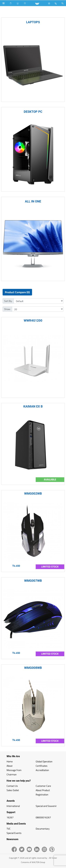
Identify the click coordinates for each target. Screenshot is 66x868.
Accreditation (42, 770)
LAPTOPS (33, 22)
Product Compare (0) (17, 292)
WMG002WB (33, 493)
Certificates (42, 766)
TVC (9, 829)
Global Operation (44, 761)
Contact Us (12, 786)
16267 (10, 817)
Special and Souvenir (46, 806)
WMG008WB (33, 668)
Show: (7, 309)
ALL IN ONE (33, 201)
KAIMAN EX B (33, 406)
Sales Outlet (13, 790)
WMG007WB (33, 581)
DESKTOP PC (33, 112)
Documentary (43, 829)
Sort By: (8, 301)
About (10, 766)
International (13, 806)
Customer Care (43, 786)
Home (10, 761)
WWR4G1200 (33, 320)
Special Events (14, 833)
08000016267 (43, 817)
